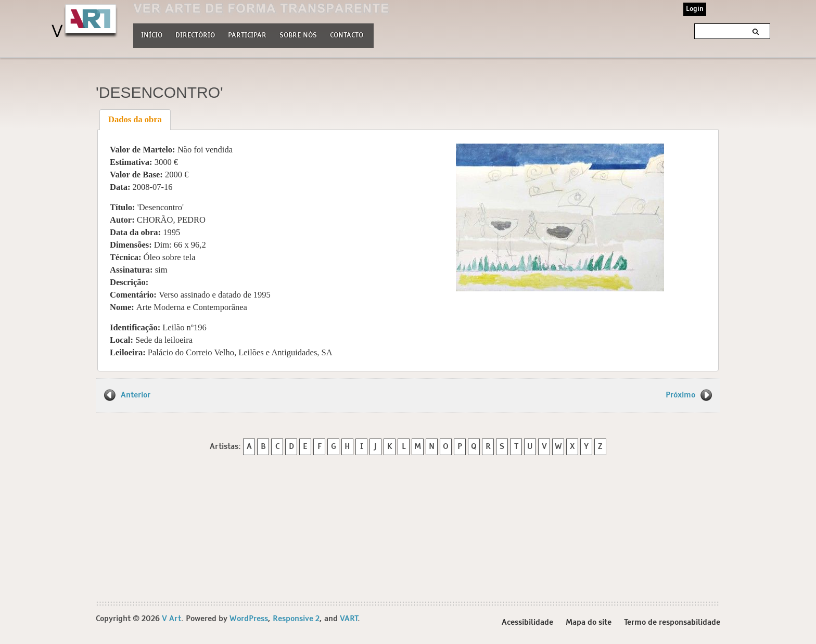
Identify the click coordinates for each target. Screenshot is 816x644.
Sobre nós (298, 34)
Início (152, 36)
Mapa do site (589, 622)
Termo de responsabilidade (672, 622)
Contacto (347, 36)
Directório (195, 34)
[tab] (135, 120)
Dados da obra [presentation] (135, 119)
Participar (247, 36)
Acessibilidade (527, 622)
